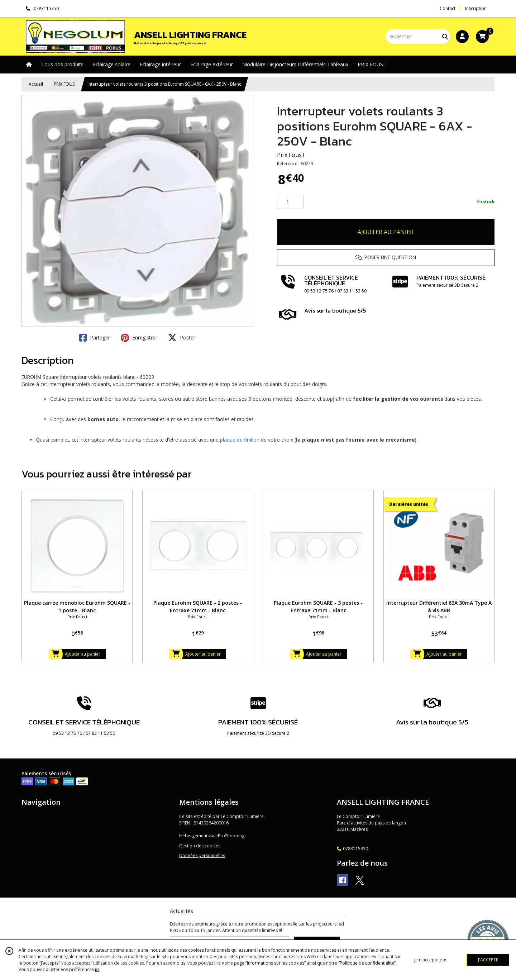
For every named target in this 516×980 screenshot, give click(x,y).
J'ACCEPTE (488, 960)
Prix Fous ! (291, 155)
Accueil (36, 84)
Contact (448, 8)
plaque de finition (240, 440)
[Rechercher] (445, 36)
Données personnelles (202, 855)
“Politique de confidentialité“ (367, 963)
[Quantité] (290, 202)
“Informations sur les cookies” (276, 963)
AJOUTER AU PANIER (386, 232)
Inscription (476, 8)
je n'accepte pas (431, 960)
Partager (95, 338)
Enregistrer (139, 338)
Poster (182, 338)
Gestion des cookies (200, 846)
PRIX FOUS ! (65, 84)
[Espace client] (462, 37)
